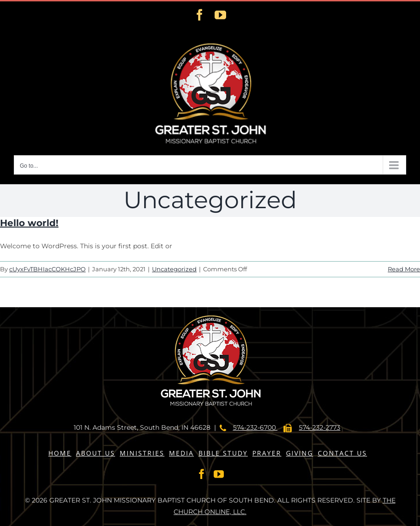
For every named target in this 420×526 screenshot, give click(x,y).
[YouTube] (219, 474)
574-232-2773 (320, 427)
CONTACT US (342, 453)
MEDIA (181, 453)
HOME (60, 453)
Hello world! (29, 223)
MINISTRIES (142, 453)
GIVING (300, 453)
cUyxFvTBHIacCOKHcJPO (47, 269)
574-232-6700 (255, 427)
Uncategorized (174, 269)
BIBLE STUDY (223, 453)
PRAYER (267, 453)
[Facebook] (202, 474)
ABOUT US (96, 453)
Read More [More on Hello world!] (404, 269)
